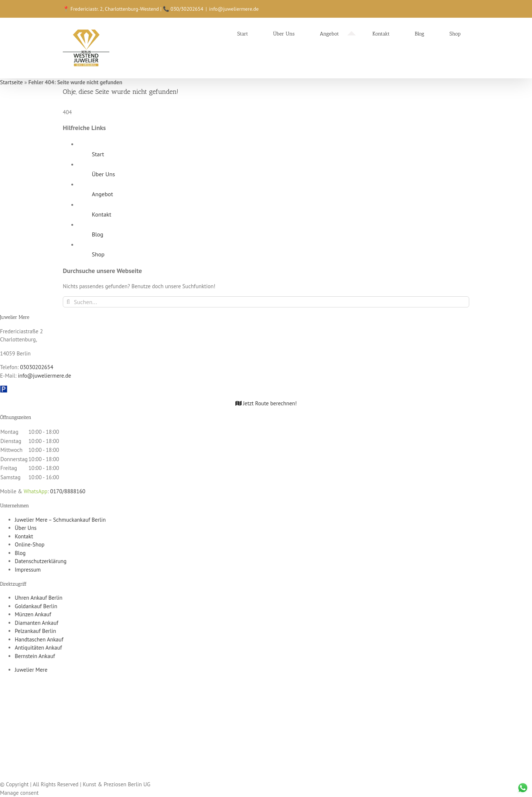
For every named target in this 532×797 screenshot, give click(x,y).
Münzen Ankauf (33, 614)
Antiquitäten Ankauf (38, 648)
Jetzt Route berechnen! (266, 403)
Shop (98, 254)
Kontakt (101, 214)
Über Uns (103, 174)
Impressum (28, 570)
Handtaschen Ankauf (39, 639)
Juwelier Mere (31, 670)
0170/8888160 (68, 491)
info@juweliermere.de (234, 9)
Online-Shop (30, 544)
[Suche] (68, 302)
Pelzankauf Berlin (35, 631)
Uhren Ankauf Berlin (39, 598)
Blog (97, 234)
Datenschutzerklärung (41, 561)
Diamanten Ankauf (37, 623)
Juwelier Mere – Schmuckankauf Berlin (60, 520)
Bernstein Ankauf (35, 656)
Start (98, 154)
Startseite (11, 82)
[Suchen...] (266, 302)
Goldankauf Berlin (36, 606)
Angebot (102, 194)
